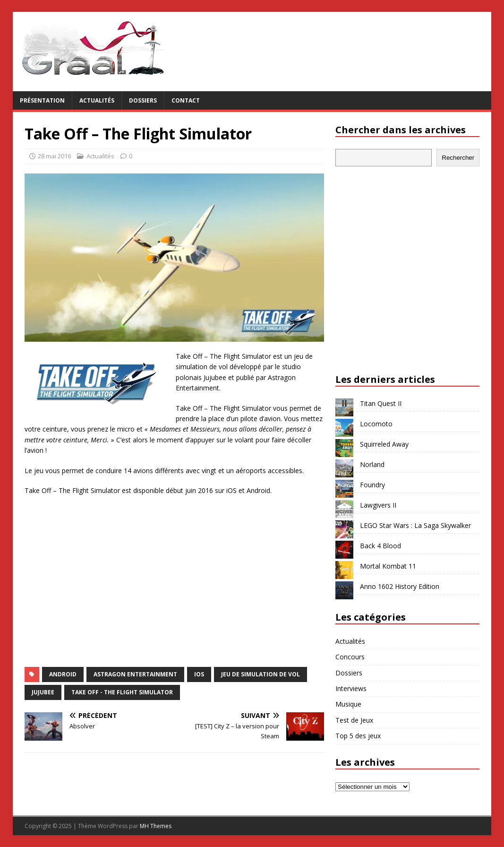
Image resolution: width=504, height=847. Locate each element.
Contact (186, 100)
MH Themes (156, 826)
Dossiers (143, 100)
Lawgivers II (378, 505)
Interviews (351, 688)
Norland (372, 464)
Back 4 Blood (380, 546)
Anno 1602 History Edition (400, 586)
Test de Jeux (354, 720)
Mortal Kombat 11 (388, 566)
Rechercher (458, 158)
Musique (348, 704)
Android (63, 674)
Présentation (42, 100)
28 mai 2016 (54, 156)
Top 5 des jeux (358, 736)
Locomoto (376, 424)
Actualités (97, 100)
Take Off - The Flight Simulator (122, 692)
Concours (350, 657)
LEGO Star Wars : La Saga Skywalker (415, 525)
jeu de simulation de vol (261, 674)
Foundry (372, 485)
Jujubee (43, 692)
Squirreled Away (384, 444)
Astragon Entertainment (135, 674)
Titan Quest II (381, 403)
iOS (199, 674)
